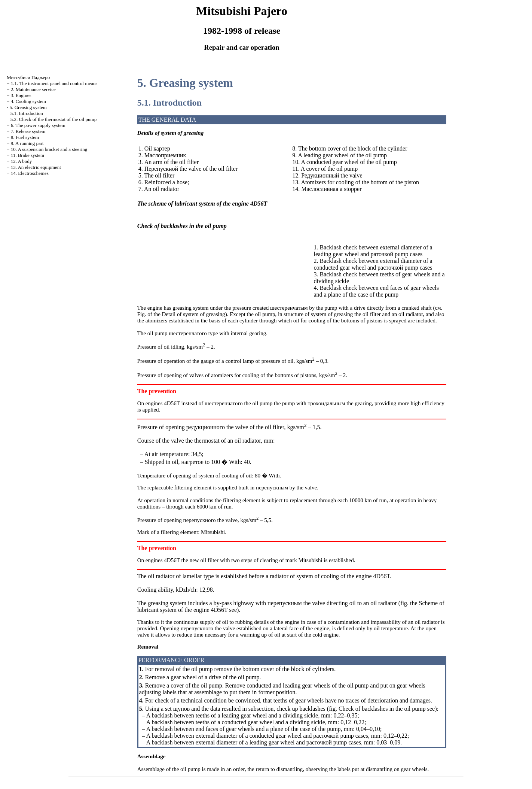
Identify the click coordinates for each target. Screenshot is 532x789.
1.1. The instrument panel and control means (54, 83)
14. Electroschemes (30, 173)
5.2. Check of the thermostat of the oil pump (53, 119)
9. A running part (27, 143)
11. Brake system (27, 155)
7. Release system (28, 131)
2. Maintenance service (33, 89)
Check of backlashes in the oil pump (382, 709)
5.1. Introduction (27, 113)
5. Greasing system (28, 107)
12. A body (22, 161)
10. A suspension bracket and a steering (49, 149)
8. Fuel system (25, 137)
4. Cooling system (28, 101)
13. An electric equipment (36, 167)
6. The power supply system (38, 125)
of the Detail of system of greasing (186, 314)
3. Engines (21, 95)
